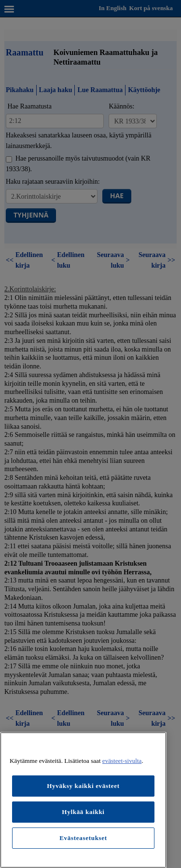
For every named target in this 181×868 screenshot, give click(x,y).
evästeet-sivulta (122, 761)
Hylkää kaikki (83, 812)
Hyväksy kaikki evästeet (83, 786)
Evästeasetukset (83, 838)
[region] (83, 800)
